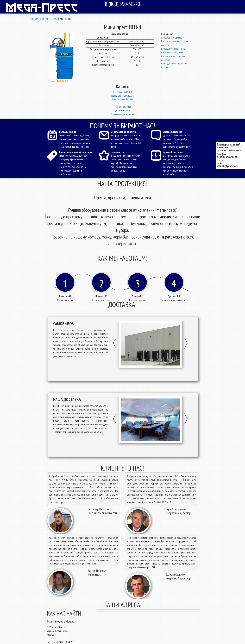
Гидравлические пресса (41, 19)
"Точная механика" (123, 107)
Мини (57, 19)
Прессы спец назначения (122, 114)
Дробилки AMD (122, 110)
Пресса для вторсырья (172, 38)
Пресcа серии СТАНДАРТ (122, 96)
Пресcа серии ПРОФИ (122, 99)
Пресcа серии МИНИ (122, 92)
